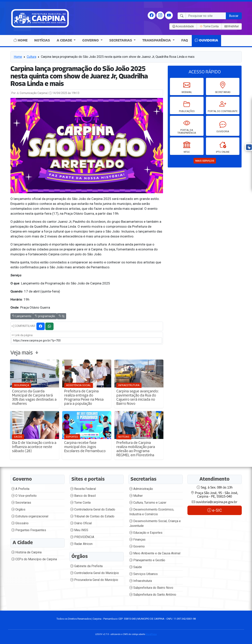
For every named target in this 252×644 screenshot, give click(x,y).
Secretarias (21, 503)
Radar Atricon (81, 544)
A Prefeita (20, 489)
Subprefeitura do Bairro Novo (151, 588)
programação (45, 316)
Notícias (42, 41)
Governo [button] (91, 41)
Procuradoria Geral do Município (94, 580)
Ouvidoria (206, 41)
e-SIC (215, 510)
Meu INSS (79, 530)
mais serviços (205, 161)
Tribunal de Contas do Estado (92, 516)
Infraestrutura (141, 581)
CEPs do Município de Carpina (34, 559)
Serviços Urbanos (144, 574)
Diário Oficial (81, 523)
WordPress (151, 634)
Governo (137, 546)
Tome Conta (80, 503)
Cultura (31, 57)
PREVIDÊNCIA (82, 537)
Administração (141, 489)
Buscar (234, 16)
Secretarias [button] (121, 41)
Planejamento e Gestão (147, 560)
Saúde (136, 567)
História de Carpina (26, 552)
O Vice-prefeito (24, 496)
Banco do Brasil (83, 496)
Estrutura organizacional (30, 516)
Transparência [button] (157, 41)
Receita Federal (83, 489)
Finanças (137, 540)
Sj (62, 316)
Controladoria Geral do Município (95, 573)
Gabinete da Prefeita (86, 566)
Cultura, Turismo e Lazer (148, 503)
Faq (185, 41)
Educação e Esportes (146, 533)
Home (20, 41)
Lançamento (22, 316)
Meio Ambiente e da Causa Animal (155, 553)
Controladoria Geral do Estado (93, 509)
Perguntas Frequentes (29, 530)
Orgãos (18, 509)
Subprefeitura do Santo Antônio (153, 595)
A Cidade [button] (65, 41)
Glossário (20, 523)
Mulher (136, 496)
